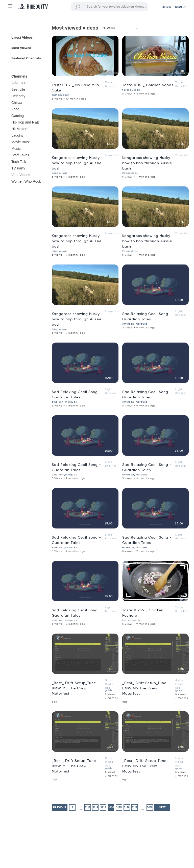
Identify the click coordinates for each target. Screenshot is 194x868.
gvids (109, 690)
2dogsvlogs (113, 155)
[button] (121, 28)
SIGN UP (181, 7)
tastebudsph (61, 95)
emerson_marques (135, 324)
